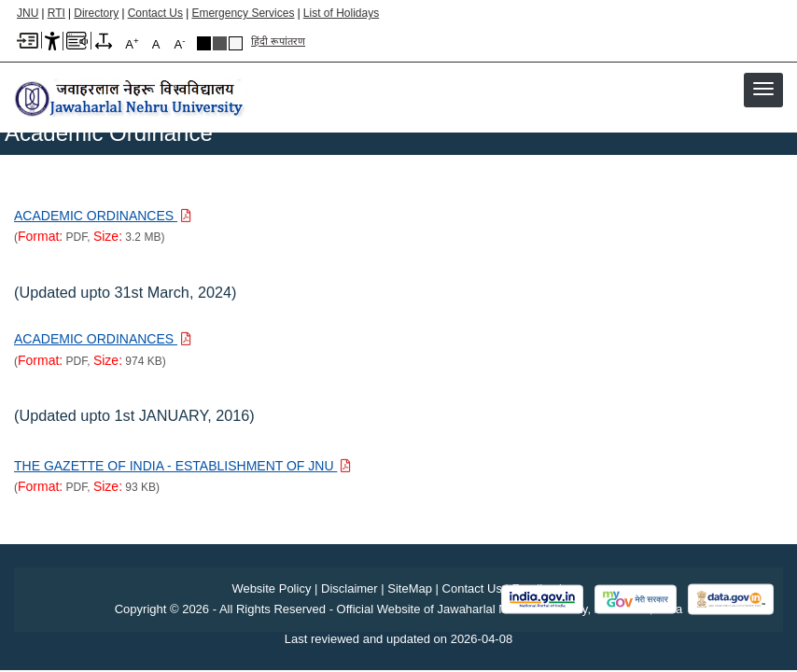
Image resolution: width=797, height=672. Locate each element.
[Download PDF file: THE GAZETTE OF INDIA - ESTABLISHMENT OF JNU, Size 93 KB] (182, 466)
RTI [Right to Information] (56, 13)
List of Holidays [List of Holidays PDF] (341, 13)
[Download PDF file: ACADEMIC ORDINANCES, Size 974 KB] (103, 339)
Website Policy (271, 588)
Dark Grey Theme (220, 43)
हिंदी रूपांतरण (278, 41)
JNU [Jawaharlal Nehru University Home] (28, 13)
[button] (763, 89)
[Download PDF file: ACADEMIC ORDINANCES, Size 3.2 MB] (103, 216)
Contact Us (155, 13)
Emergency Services (243, 13)
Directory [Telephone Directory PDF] (96, 13)
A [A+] (132, 43)
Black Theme (204, 43)
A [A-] (180, 43)
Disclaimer (350, 588)
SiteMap (410, 588)
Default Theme (236, 43)
